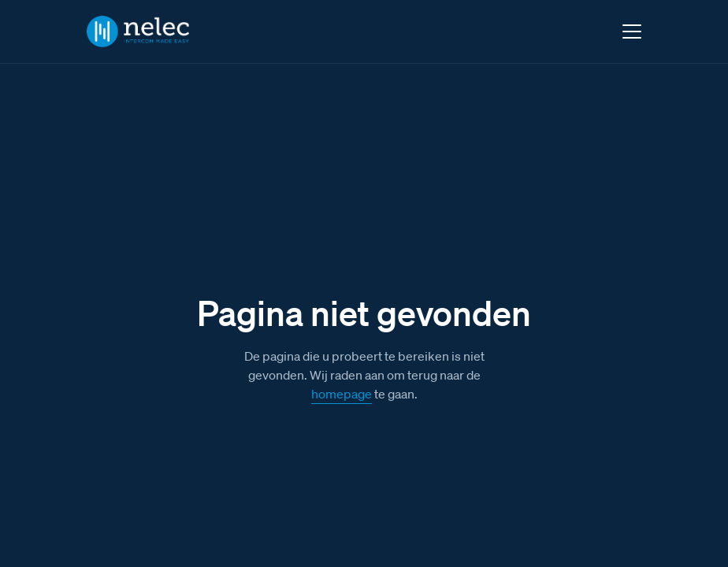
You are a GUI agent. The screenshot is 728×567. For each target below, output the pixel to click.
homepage (342, 394)
